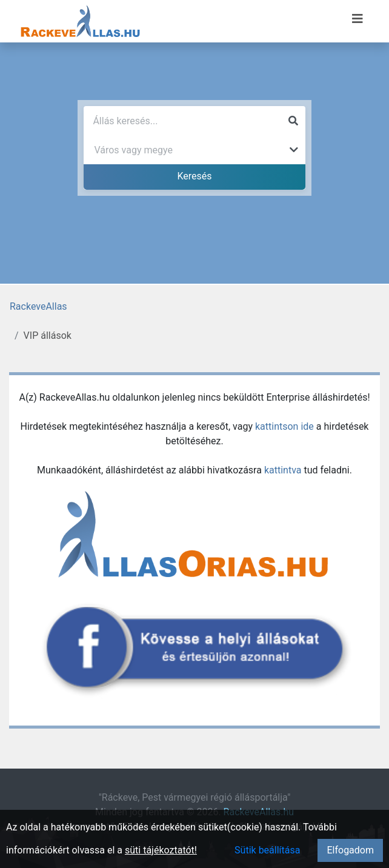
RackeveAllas (38, 306)
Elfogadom (350, 850)
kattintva (283, 470)
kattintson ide (284, 426)
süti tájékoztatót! (161, 850)
